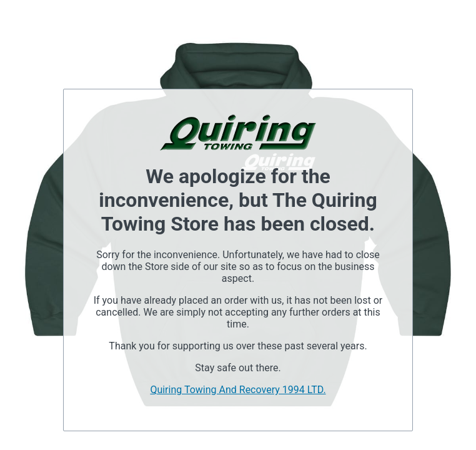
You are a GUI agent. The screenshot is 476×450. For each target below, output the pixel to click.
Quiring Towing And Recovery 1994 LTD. (238, 390)
